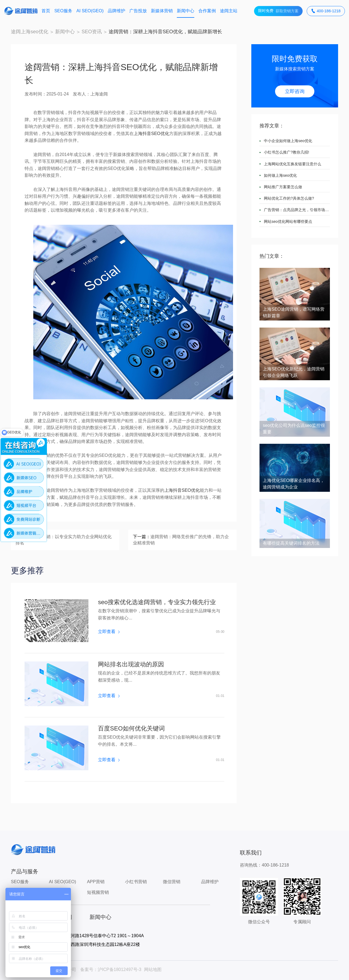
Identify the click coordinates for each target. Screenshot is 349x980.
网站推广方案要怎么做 (283, 187)
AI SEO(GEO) (90, 11)
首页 (46, 11)
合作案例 (207, 11)
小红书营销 (136, 882)
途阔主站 (229, 11)
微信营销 (172, 882)
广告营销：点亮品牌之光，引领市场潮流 (297, 210)
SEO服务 (63, 11)
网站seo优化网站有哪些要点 (288, 221)
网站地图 (153, 969)
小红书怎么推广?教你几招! (287, 152)
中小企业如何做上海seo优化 (288, 141)
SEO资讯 (92, 32)
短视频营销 (98, 892)
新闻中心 (186, 11)
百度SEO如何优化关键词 (131, 729)
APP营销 (96, 882)
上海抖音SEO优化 (151, 134)
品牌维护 (117, 11)
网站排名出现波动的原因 (131, 664)
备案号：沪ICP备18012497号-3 (111, 969)
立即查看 (109, 632)
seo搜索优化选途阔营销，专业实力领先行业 (157, 602)
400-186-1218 (326, 11)
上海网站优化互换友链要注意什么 (293, 164)
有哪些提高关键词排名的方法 (291, 543)
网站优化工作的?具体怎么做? (289, 198)
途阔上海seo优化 (30, 32)
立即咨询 (295, 91)
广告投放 (138, 11)
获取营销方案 (278, 11)
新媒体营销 (162, 11)
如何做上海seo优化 (280, 175)
